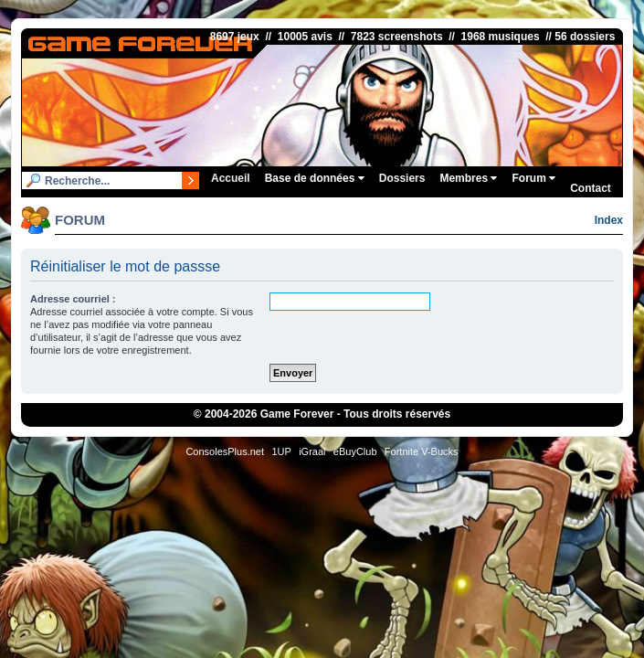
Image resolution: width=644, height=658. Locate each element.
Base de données (315, 178)
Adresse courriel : (73, 299)
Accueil (231, 178)
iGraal (312, 451)
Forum (533, 178)
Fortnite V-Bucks (422, 451)
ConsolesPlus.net (225, 451)
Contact (591, 188)
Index (609, 220)
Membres (468, 178)
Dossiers (402, 178)
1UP (281, 451)
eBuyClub (355, 451)
